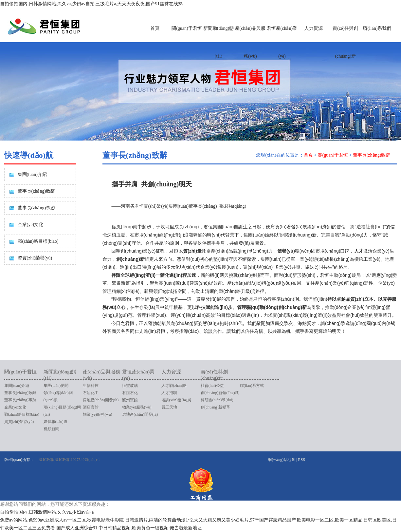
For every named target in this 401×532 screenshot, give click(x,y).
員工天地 (169, 407)
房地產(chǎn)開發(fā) (101, 400)
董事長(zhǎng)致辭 (36, 191)
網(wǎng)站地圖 (282, 460)
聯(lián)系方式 (252, 386)
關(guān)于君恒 (187, 28)
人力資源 (314, 28)
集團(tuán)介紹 (32, 174)
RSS (301, 460)
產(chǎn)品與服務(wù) (250, 42)
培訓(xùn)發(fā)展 (176, 400)
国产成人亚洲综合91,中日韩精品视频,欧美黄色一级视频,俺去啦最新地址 (129, 528)
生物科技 (91, 386)
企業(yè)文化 (31, 225)
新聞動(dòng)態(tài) (219, 42)
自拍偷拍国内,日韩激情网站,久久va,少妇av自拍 (47, 512)
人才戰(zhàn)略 (174, 386)
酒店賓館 (91, 407)
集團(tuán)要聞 (56, 386)
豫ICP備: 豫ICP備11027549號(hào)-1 (70, 460)
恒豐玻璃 (130, 386)
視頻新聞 (51, 429)
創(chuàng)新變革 (216, 407)
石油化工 (91, 393)
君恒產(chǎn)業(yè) (282, 42)
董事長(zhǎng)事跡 (36, 208)
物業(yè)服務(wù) (98, 414)
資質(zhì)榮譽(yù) (35, 258)
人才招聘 (169, 393)
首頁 (155, 28)
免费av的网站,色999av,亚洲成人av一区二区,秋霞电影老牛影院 (62, 520)
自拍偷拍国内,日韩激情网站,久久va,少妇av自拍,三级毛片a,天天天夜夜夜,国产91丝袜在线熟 (91, 4)
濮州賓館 (130, 400)
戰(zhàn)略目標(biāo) (38, 241)
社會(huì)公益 (212, 386)
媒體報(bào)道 (55, 422)
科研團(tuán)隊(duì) (217, 400)
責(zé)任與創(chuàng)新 (345, 42)
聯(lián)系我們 (377, 28)
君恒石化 (130, 393)
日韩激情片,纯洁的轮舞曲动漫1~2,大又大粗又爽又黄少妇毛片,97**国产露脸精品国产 (210, 520)
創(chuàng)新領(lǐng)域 (220, 393)
